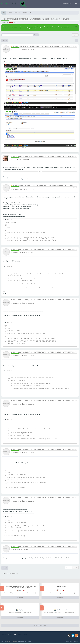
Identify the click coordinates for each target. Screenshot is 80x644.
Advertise (4, 636)
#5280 (75, 402)
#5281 (75, 450)
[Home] (4, 13)
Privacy (11, 636)
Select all (9, 221)
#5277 (75, 250)
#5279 (75, 353)
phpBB (9, 642)
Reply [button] (5, 41)
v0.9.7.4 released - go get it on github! (61, 607)
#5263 (75, 46)
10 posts (75, 35)
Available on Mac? (61, 587)
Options (69, 569)
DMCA (16, 636)
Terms (20, 636)
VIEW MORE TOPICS (40, 626)
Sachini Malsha (17, 50)
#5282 (75, 499)
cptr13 (16, 22)
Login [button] (76, 4)
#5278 (75, 301)
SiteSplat (15, 642)
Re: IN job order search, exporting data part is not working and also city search (42, 156)
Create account (67, 4)
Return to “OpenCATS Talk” (10, 575)
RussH (11, 22)
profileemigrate (17, 551)
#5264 (75, 156)
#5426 (75, 547)
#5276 (75, 188)
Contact (26, 636)
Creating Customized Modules (21, 607)
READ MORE (20, 599)
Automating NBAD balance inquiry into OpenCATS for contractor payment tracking (21, 588)
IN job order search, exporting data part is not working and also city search (35, 19)
